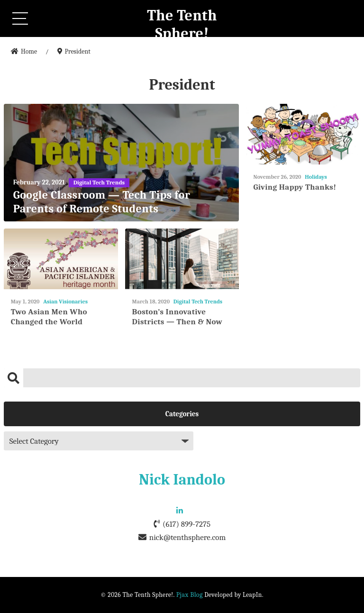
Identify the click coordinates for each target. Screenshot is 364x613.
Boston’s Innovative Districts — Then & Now (177, 316)
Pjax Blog (190, 595)
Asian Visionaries (65, 302)
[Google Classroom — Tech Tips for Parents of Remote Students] (122, 163)
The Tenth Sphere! (182, 24)
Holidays (316, 177)
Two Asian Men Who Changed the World (49, 316)
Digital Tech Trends (198, 302)
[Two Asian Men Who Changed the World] (61, 259)
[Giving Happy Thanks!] (303, 134)
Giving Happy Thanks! (295, 187)
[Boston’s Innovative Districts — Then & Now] (182, 259)
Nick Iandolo (182, 480)
